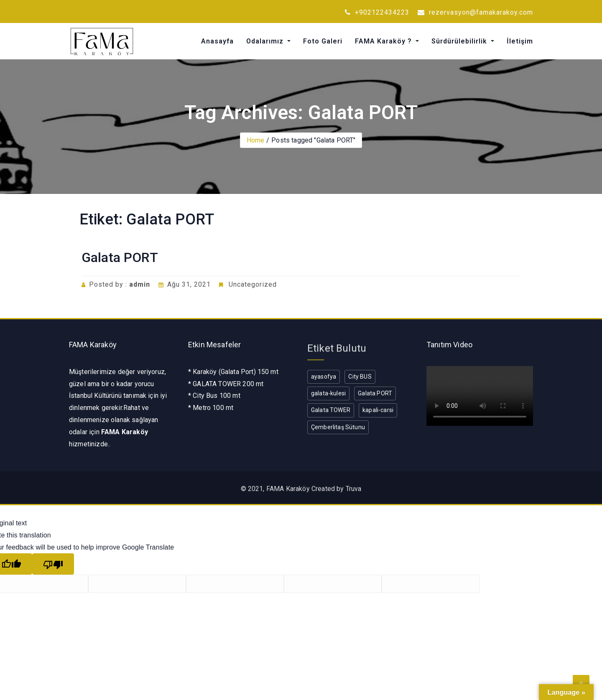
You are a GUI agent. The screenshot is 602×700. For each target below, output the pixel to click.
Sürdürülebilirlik (460, 41)
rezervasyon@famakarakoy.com (475, 12)
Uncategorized (253, 284)
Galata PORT (120, 257)
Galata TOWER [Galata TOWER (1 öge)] (331, 410)
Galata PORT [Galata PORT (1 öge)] (375, 393)
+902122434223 (377, 12)
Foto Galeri (323, 41)
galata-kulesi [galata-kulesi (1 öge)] (328, 393)
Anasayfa (217, 41)
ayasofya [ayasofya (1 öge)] (324, 377)
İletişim (520, 41)
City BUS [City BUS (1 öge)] (360, 377)
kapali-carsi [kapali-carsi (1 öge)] (378, 410)
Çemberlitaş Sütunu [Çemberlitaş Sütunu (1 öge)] (338, 427)
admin (140, 284)
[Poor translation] (53, 564)
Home (256, 140)
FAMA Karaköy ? (384, 41)
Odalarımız (266, 41)
